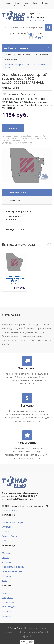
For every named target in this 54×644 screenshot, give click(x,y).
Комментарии (14, 200)
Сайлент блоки (9, 536)
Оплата (36, 3)
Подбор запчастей (37, 20)
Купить (13, 128)
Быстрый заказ (31, 95)
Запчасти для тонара (12, 522)
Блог (4, 580)
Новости (27, 6)
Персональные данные (14, 567)
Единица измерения (17, 211)
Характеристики (17, 193)
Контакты (37, 6)
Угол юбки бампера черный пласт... (15, 279)
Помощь (17, 6)
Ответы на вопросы (12, 571)
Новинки (6, 611)
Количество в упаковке (13, 218)
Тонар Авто (16, 628)
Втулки (6, 531)
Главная (8, 3)
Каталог (17, 3)
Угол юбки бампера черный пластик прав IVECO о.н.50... (25, 66)
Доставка (45, 3)
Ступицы (6, 527)
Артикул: (10, 230)
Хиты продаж (9, 607)
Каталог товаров (16, 48)
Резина (6, 541)
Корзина (6, 593)
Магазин (27, 3)
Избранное (18, 34)
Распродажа (8, 602)
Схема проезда (10, 510)
